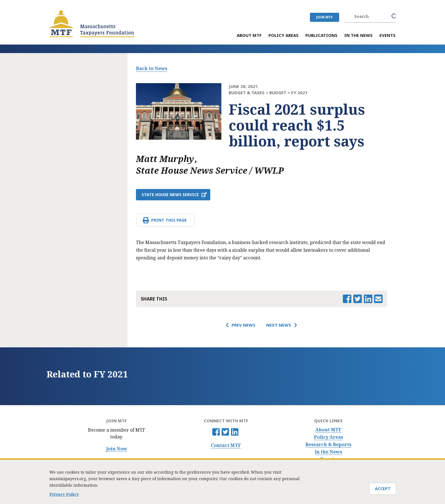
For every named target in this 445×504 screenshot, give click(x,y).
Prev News (244, 325)
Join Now (117, 449)
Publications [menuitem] (321, 36)
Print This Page (169, 220)
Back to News (152, 68)
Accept (383, 490)
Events (328, 459)
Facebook (216, 432)
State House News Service (170, 195)
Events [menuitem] (388, 36)
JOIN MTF (325, 17)
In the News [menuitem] (358, 36)
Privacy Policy (64, 495)
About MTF (328, 430)
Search (394, 16)
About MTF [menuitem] (249, 36)
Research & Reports (328, 445)
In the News (328, 452)
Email (378, 299)
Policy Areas (328, 437)
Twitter (225, 432)
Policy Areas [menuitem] (284, 36)
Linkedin (235, 432)
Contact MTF (226, 445)
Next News (279, 325)
